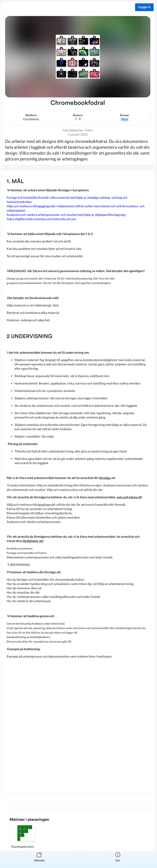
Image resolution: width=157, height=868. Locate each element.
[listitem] (39, 859)
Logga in (144, 7)
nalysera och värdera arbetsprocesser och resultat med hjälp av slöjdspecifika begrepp (67, 215)
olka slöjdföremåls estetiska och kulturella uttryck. (42, 219)
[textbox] (78, 481)
